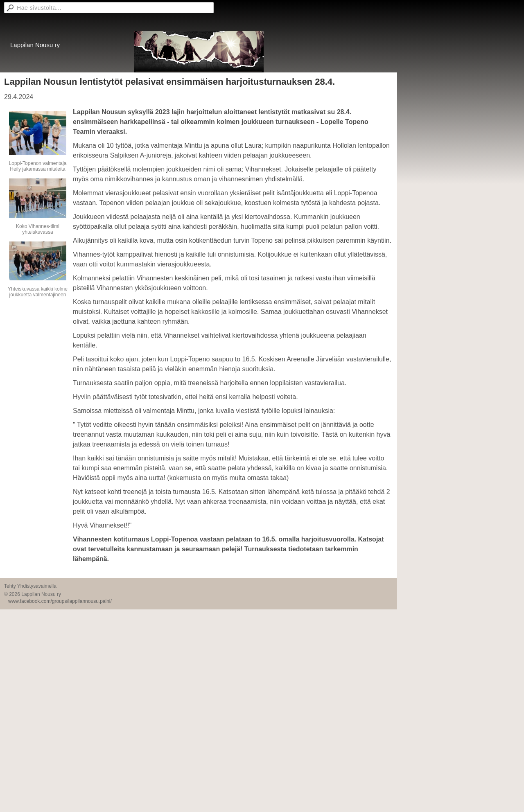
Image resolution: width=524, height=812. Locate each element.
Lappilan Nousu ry (35, 45)
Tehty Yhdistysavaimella (30, 586)
